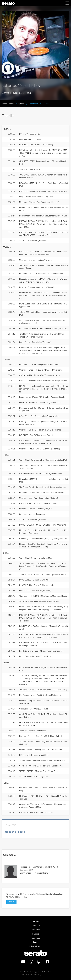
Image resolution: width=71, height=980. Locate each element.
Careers (35, 934)
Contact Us (35, 925)
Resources (36, 938)
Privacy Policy (35, 946)
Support (35, 921)
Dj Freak (22, 104)
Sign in (12, 901)
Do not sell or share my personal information (35, 972)
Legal (36, 942)
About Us (36, 930)
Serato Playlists (8, 104)
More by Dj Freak (15, 832)
